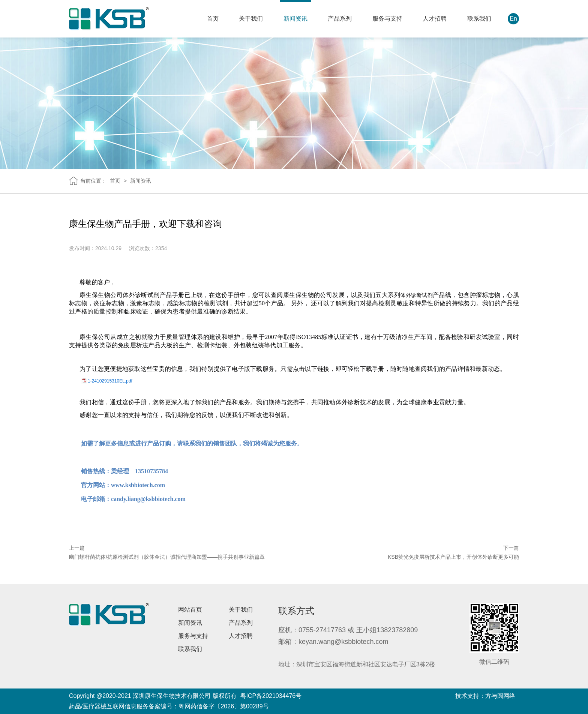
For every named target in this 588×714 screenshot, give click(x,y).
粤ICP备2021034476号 (271, 696)
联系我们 (479, 19)
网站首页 (190, 610)
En (513, 19)
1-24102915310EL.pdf (110, 381)
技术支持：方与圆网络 (485, 696)
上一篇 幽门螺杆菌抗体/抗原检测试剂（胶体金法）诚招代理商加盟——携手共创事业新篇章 (167, 553)
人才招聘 (435, 19)
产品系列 (340, 19)
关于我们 (251, 19)
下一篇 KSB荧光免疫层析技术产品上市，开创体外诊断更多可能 (453, 553)
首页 (213, 19)
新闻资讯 (295, 19)
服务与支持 (387, 19)
